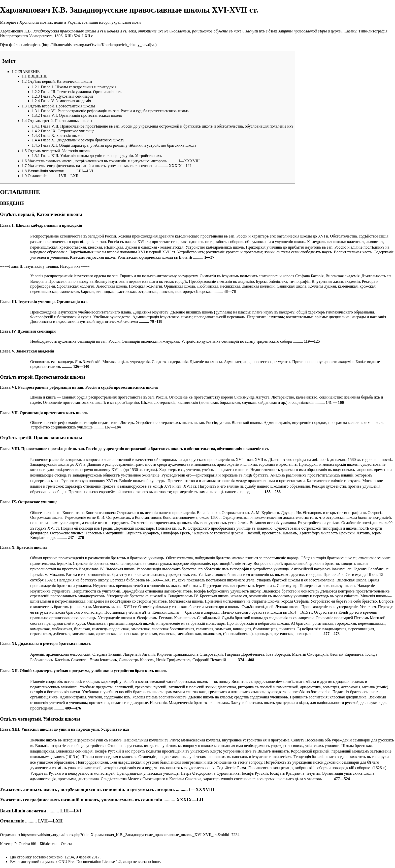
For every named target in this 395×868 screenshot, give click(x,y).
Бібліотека (48, 844)
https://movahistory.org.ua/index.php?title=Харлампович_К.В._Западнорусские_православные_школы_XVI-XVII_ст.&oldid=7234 (130, 835)
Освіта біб (27, 844)
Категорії (8, 844)
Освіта (67, 844)
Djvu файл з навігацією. (20, 45)
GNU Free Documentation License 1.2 (90, 862)
